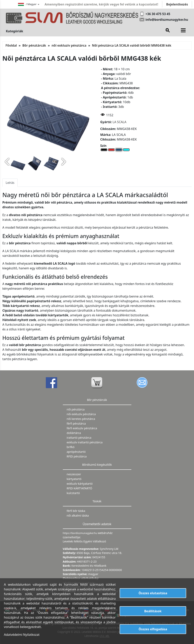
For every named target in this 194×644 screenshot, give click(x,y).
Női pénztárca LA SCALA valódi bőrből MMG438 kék (132, 45)
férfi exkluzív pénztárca (82, 428)
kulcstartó (73, 493)
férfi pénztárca (76, 423)
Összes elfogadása (153, 629)
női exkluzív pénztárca (69, 45)
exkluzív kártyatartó (80, 484)
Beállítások (153, 611)
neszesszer (74, 474)
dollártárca (74, 433)
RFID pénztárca (77, 456)
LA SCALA (120, 122)
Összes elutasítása (153, 593)
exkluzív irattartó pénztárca (85, 442)
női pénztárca (76, 409)
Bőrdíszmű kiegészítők (97, 465)
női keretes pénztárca (81, 419)
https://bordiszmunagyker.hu (80, 533)
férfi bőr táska (76, 511)
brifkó (71, 447)
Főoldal (11, 45)
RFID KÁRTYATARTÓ (79, 488)
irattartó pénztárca (79, 438)
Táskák (97, 501)
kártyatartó (74, 479)
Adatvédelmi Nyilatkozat (22, 635)
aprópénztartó (76, 452)
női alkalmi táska (78, 515)
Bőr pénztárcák (34, 45)
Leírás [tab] (10, 183)
